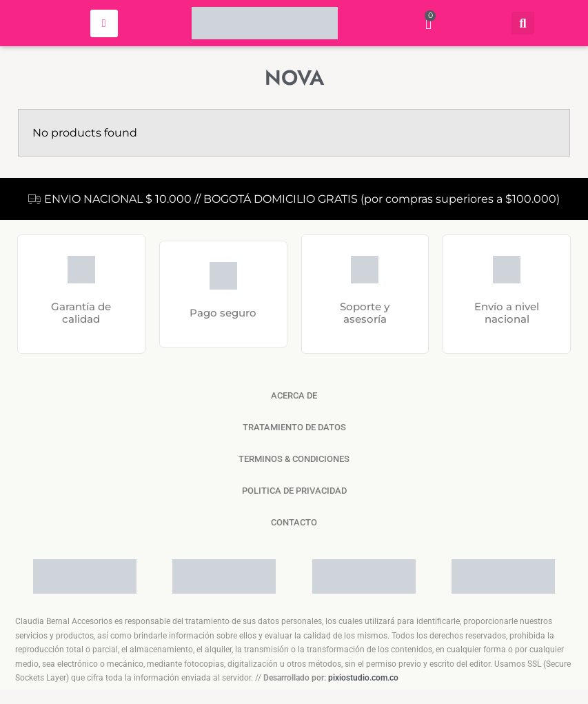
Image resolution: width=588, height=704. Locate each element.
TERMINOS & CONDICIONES (294, 459)
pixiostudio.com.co (363, 678)
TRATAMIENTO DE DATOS (294, 427)
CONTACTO (294, 522)
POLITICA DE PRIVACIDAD (294, 491)
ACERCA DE (294, 395)
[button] (523, 23)
